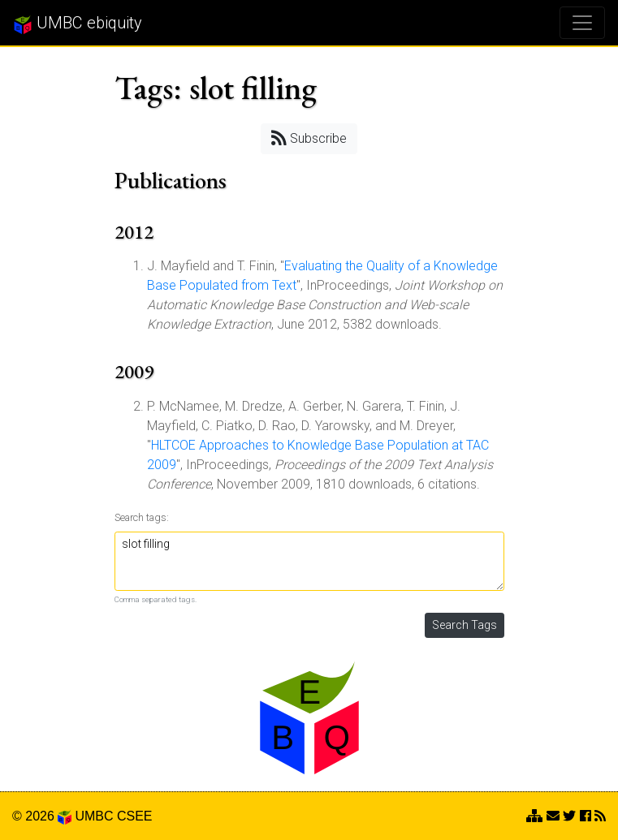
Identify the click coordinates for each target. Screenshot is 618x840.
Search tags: (142, 517)
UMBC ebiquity (78, 24)
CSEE (135, 816)
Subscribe (309, 138)
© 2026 (42, 816)
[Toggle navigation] (582, 23)
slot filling (309, 561)
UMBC (94, 816)
